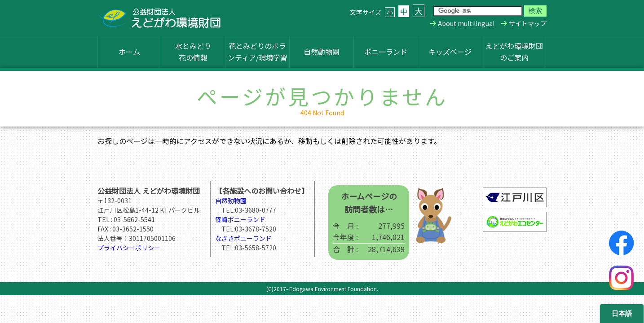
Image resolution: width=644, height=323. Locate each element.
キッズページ (450, 52)
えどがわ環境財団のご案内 (514, 52)
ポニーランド (386, 52)
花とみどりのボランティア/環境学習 (258, 52)
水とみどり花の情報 (193, 52)
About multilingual (466, 23)
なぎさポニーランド (243, 238)
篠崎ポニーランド (240, 219)
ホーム (129, 52)
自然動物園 (322, 52)
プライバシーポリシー (129, 248)
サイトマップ (528, 23)
